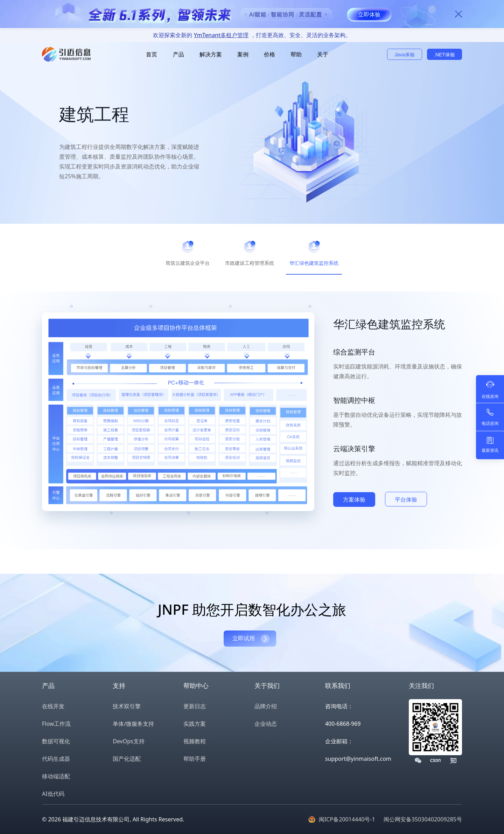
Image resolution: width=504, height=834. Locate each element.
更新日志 (195, 706)
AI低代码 (53, 794)
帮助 (296, 54)
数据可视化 (56, 741)
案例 (243, 54)
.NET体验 (444, 55)
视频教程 (195, 741)
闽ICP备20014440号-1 (347, 819)
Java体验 (405, 55)
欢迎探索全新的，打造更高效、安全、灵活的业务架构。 (252, 35)
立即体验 (369, 14)
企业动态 (266, 724)
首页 (152, 54)
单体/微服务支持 (133, 724)
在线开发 (53, 706)
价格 (269, 54)
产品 (178, 54)
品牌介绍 (266, 706)
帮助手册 (195, 759)
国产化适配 (127, 759)
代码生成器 (56, 759)
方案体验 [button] (354, 499)
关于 (323, 54)
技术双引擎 (127, 706)
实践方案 (195, 724)
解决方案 (211, 54)
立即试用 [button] (244, 638)
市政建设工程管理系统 (250, 263)
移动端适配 (56, 776)
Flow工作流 (56, 724)
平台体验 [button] (406, 499)
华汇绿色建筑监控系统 (314, 263)
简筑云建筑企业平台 (188, 263)
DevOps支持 (129, 741)
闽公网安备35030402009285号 (423, 819)
